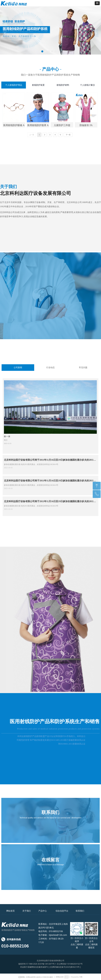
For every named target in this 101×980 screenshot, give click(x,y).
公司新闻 (18, 367)
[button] (97, 3)
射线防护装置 (38, 85)
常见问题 (83, 367)
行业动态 (50, 367)
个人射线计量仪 (87, 85)
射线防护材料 (63, 85)
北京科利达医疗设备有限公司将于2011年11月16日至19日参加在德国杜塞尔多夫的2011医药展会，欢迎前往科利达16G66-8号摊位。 (50, 461)
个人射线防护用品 (14, 85)
